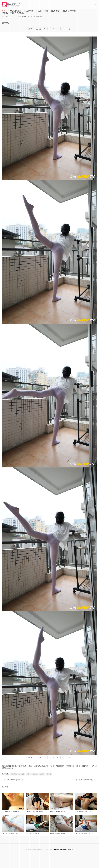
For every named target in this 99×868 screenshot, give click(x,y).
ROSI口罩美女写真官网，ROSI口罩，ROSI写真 (72, 766)
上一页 (39, 757)
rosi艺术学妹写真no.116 (89, 780)
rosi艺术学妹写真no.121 (62, 825)
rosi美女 (34, 774)
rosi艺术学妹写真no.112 (15, 780)
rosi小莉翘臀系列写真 (62, 803)
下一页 (68, 757)
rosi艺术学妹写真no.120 (86, 825)
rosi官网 (42, 774)
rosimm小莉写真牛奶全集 (13, 803)
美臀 (28, 774)
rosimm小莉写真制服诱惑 (37, 803)
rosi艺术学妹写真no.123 (37, 825)
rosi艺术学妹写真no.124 (13, 825)
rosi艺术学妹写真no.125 (86, 803)
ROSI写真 (14, 774)
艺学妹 (49, 774)
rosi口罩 (22, 774)
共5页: (31, 757)
